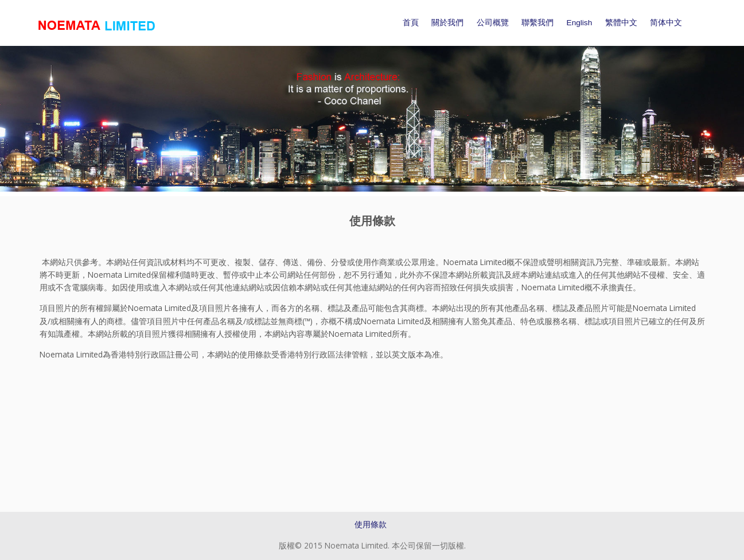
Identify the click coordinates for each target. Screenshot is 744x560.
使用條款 (371, 524)
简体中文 (666, 23)
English (580, 23)
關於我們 (447, 23)
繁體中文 (621, 23)
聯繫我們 (537, 23)
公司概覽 (493, 23)
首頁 (411, 23)
